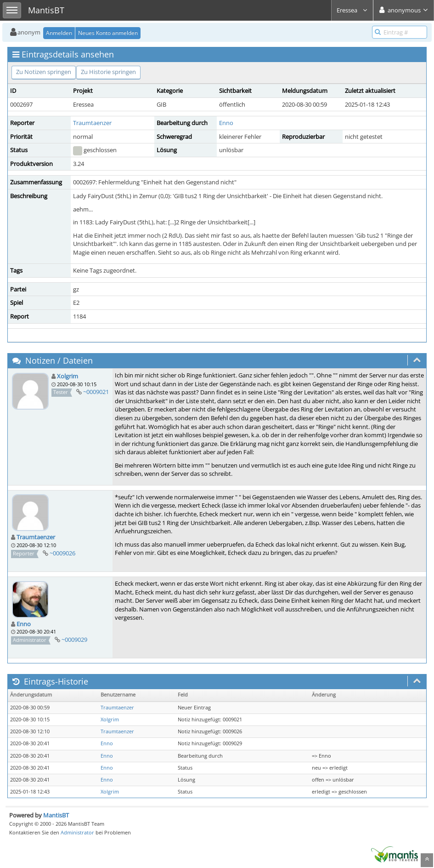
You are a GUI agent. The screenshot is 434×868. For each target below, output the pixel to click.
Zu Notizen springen (44, 72)
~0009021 (96, 392)
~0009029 (74, 640)
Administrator (77, 832)
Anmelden (59, 33)
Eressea (352, 10)
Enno (226, 123)
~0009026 (62, 553)
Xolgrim (68, 376)
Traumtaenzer (92, 123)
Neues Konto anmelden (108, 33)
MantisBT (56, 815)
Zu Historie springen (108, 72)
